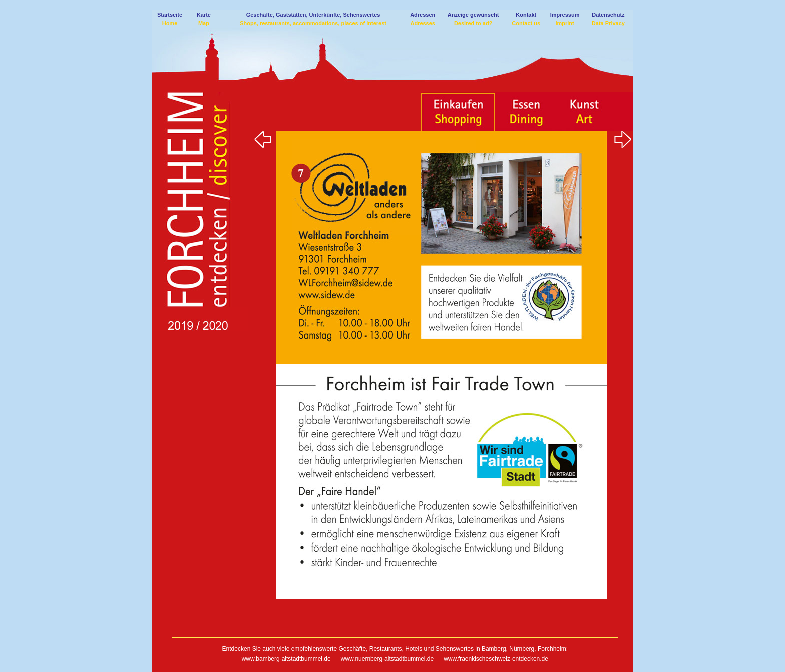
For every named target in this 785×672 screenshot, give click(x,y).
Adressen (423, 15)
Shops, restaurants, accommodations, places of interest (313, 23)
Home (170, 23)
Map (204, 23)
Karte (204, 15)
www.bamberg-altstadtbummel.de (286, 659)
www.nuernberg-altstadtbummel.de (386, 659)
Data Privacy (608, 23)
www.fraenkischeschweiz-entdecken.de (496, 659)
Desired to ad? (473, 23)
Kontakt (526, 15)
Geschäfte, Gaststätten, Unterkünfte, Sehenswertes (313, 15)
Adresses (423, 23)
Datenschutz (608, 15)
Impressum (565, 15)
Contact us (526, 23)
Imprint (564, 23)
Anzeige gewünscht (473, 15)
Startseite (170, 15)
